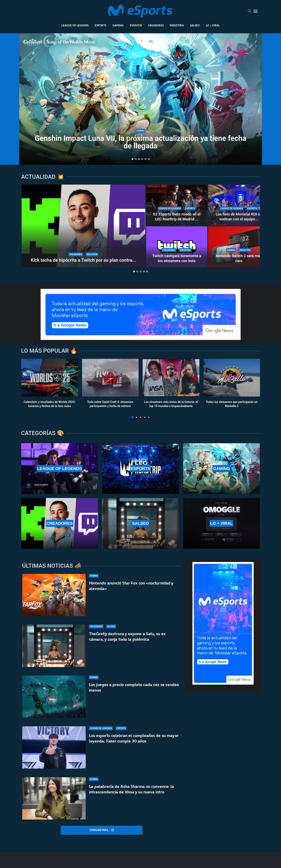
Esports (101, 25)
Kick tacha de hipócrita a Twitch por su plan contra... (83, 260)
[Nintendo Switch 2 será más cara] (239, 247)
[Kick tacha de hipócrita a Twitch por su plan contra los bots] (83, 226)
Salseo (195, 25)
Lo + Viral (213, 25)
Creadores (156, 25)
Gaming (118, 25)
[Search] (249, 11)
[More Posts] (102, 830)
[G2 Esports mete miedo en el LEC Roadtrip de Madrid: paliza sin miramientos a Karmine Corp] (177, 205)
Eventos (136, 25)
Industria (177, 25)
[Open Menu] (255, 11)
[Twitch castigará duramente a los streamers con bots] (177, 247)
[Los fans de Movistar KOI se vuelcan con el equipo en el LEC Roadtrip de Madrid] (239, 205)
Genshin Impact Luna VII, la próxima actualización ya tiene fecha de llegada (140, 142)
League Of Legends (75, 25)
